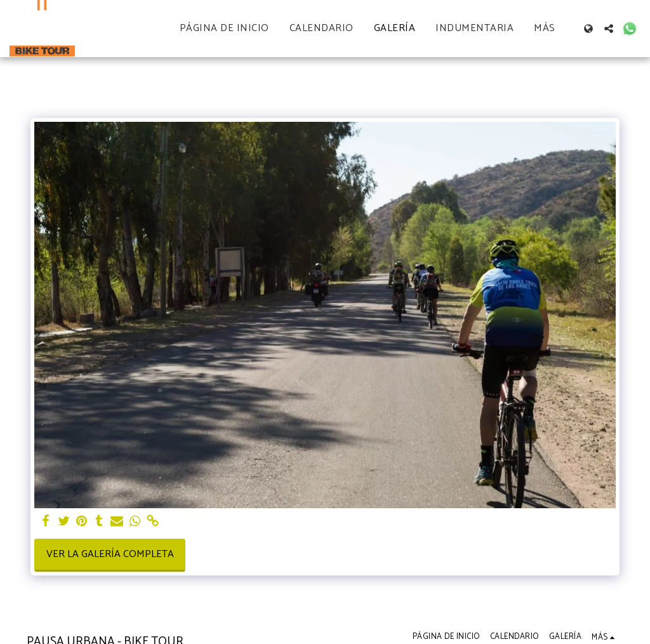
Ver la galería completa (110, 554)
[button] (609, 29)
